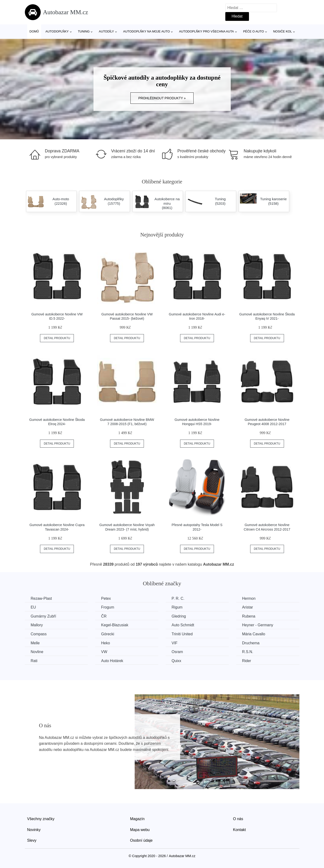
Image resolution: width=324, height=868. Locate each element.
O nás (238, 819)
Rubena (249, 616)
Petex (106, 598)
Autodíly (107, 31)
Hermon (249, 598)
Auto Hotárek (112, 661)
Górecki (108, 634)
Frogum (108, 607)
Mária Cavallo (254, 634)
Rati (34, 661)
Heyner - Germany (258, 625)
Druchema (251, 643)
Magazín (137, 819)
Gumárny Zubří (44, 616)
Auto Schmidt (183, 625)
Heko (105, 643)
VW (104, 652)
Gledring (179, 616)
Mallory (37, 625)
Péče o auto (253, 31)
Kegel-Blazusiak (115, 625)
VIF (175, 643)
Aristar (248, 607)
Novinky (34, 830)
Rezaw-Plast (41, 598)
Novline (37, 652)
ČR (104, 616)
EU (33, 607)
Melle (35, 643)
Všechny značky (41, 819)
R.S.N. (248, 652)
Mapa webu (140, 830)
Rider (247, 661)
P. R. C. (178, 598)
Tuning (84, 31)
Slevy (32, 840)
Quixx (176, 661)
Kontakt (240, 830)
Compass (39, 634)
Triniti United (182, 634)
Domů (34, 31)
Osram (177, 652)
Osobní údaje (141, 840)
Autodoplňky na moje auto (146, 31)
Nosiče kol (282, 31)
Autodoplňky (57, 31)
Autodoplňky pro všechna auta (206, 31)
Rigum (177, 607)
